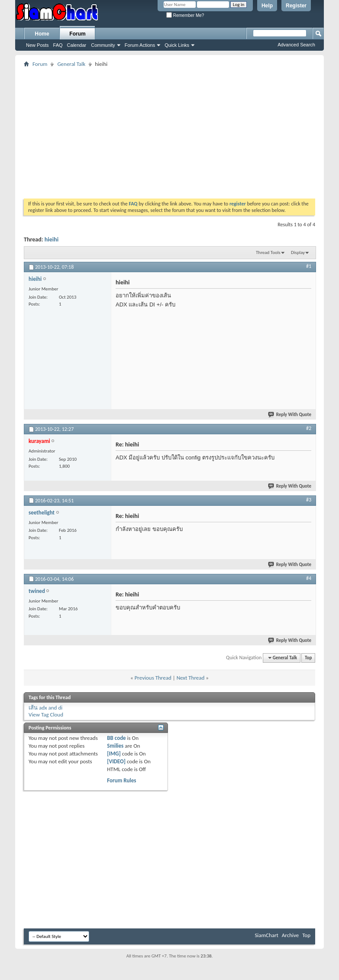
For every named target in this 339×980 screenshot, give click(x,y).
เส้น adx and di (45, 708)
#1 (309, 266)
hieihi (52, 239)
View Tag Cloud (46, 715)
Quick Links (177, 45)
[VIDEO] (116, 761)
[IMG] (114, 754)
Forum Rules (121, 780)
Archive (290, 935)
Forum (77, 34)
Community (103, 45)
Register (296, 6)
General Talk (71, 64)
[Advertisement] (153, 130)
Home (42, 34)
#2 (309, 428)
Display (298, 252)
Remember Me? (185, 15)
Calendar (77, 45)
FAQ (58, 45)
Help (267, 6)
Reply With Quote (290, 415)
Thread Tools (268, 252)
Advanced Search (296, 45)
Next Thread (191, 678)
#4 (309, 578)
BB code (116, 738)
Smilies (115, 746)
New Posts (37, 45)
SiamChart (266, 935)
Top (308, 658)
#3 (309, 500)
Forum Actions (140, 45)
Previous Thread (153, 678)
